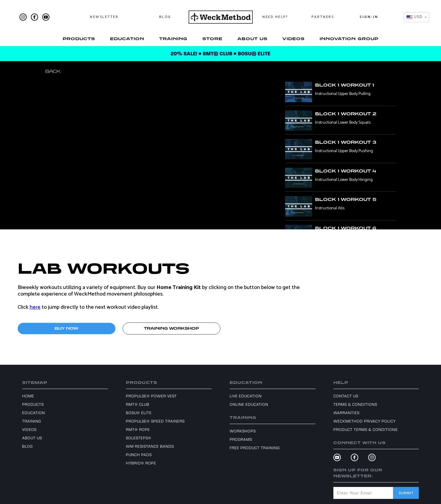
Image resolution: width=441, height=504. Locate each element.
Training (173, 39)
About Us (252, 39)
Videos (294, 39)
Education (127, 39)
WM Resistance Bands (150, 446)
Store (212, 39)
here (35, 307)
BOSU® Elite (139, 413)
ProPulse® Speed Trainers (155, 421)
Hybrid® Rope (141, 463)
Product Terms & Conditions (365, 429)
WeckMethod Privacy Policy (365, 421)
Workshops (243, 431)
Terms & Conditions (355, 404)
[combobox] (417, 17)
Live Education (246, 396)
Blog (165, 17)
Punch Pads (139, 455)
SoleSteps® (139, 438)
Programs (241, 439)
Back (53, 71)
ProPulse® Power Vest (151, 396)
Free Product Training (255, 448)
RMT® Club (138, 404)
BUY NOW (66, 328)
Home (28, 396)
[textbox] (415, 17)
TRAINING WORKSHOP (171, 328)
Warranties (346, 413)
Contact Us (346, 396)
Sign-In (369, 17)
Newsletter (104, 17)
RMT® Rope (138, 429)
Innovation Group (349, 39)
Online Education (249, 404)
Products (79, 39)
